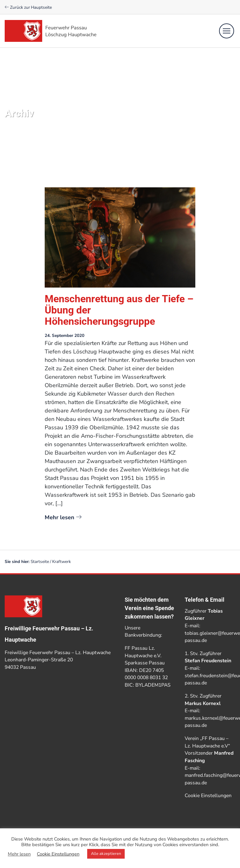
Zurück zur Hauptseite (28, 7)
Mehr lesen (63, 517)
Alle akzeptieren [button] (106, 854)
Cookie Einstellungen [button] (208, 796)
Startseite (40, 562)
